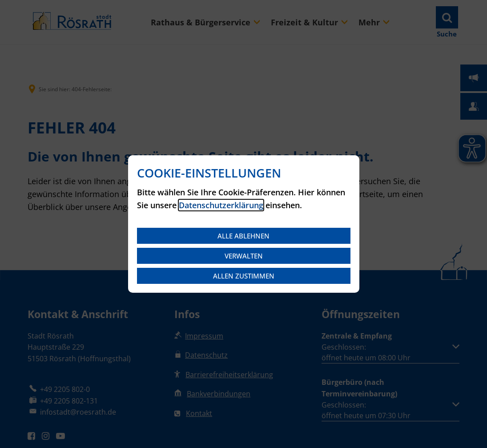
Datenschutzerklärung (221, 205)
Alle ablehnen (243, 236)
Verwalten (244, 256)
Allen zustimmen (244, 276)
